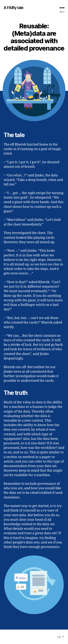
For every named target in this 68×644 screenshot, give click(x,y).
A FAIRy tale (14, 8)
